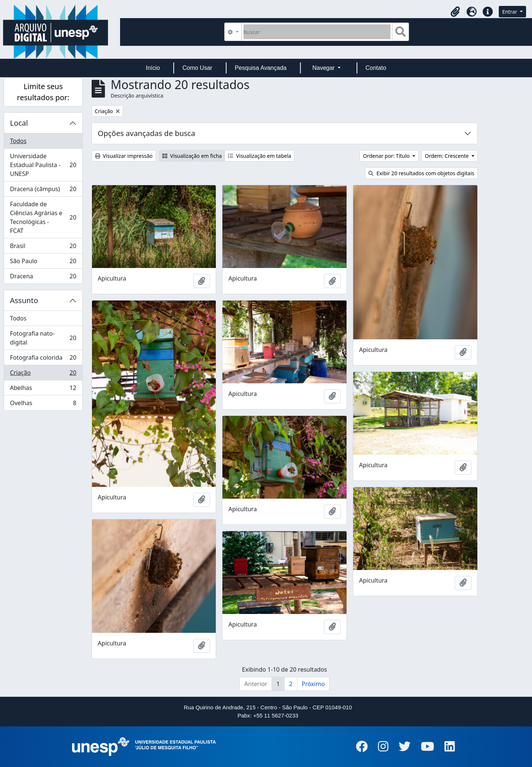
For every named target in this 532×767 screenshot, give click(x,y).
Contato (376, 68)
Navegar (324, 68)
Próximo (313, 684)
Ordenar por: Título (387, 156)
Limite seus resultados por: (43, 92)
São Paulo (43, 263)
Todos (18, 141)
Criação (43, 374)
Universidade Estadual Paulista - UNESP (43, 165)
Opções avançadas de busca (147, 133)
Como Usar (197, 68)
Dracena (43, 278)
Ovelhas (43, 404)
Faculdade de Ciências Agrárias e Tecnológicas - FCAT (43, 217)
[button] (455, 12)
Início (153, 68)
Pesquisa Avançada (260, 68)
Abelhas (43, 389)
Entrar (510, 12)
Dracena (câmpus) (43, 191)
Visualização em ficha (192, 156)
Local (19, 123)
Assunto (24, 300)
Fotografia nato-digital (43, 338)
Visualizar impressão (124, 156)
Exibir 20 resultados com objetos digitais (421, 173)
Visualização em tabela (260, 156)
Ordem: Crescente (447, 156)
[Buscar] (317, 32)
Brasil (43, 247)
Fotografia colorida (43, 359)
